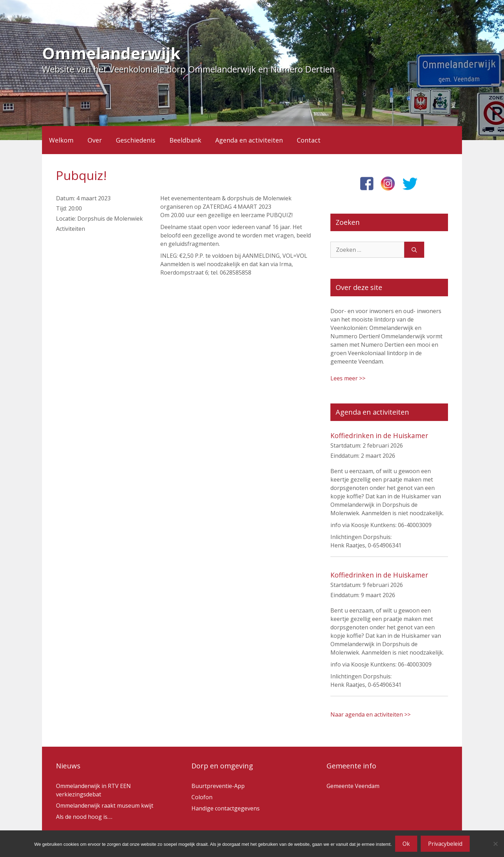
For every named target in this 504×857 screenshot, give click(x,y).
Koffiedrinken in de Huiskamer (379, 436)
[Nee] (495, 844)
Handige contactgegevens (226, 808)
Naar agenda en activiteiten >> (370, 714)
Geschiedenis (136, 140)
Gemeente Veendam (353, 786)
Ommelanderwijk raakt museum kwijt (105, 806)
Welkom (61, 140)
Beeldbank (185, 140)
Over (95, 140)
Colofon (202, 797)
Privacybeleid (445, 844)
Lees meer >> (348, 378)
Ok (406, 844)
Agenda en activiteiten (249, 140)
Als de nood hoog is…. (84, 817)
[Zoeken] (414, 250)
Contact (309, 140)
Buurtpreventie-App (218, 786)
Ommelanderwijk (111, 53)
